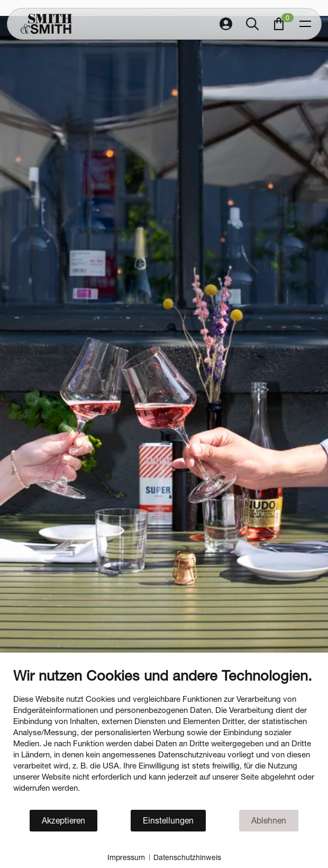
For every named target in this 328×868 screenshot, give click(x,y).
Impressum (126, 857)
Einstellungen (168, 820)
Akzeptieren (63, 820)
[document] (164, 738)
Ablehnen (269, 820)
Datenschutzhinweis (187, 857)
